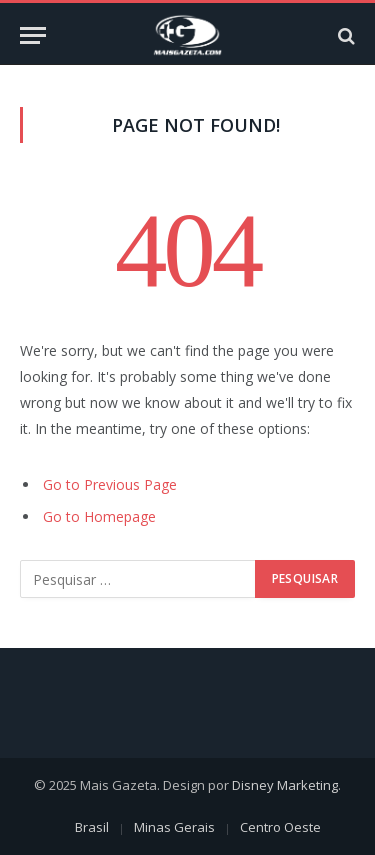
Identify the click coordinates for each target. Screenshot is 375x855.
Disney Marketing (285, 785)
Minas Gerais (174, 827)
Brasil (92, 827)
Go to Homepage (99, 516)
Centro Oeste (280, 827)
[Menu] (33, 35)
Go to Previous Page (110, 484)
